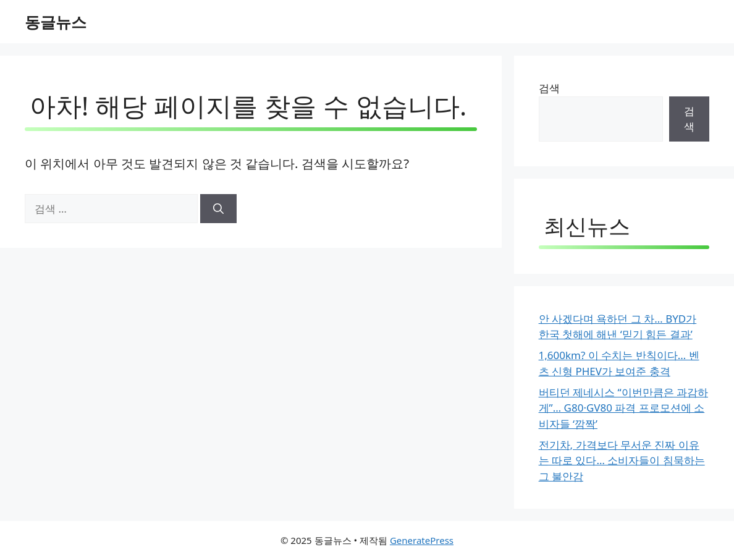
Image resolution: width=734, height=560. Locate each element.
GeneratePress (422, 540)
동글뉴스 (56, 22)
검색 (549, 88)
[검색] (218, 209)
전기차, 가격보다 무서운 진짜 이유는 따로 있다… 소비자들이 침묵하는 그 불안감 (622, 460)
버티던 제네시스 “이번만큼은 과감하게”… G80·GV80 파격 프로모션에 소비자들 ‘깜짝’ (623, 408)
